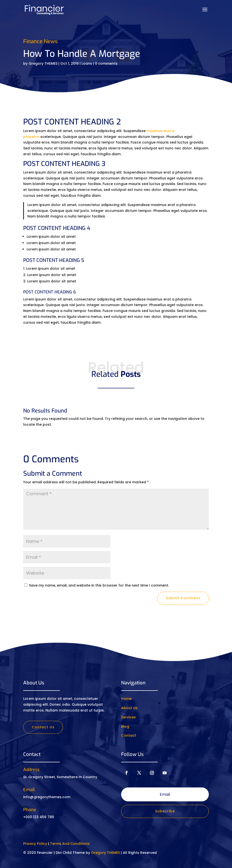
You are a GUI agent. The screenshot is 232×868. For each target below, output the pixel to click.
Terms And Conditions (70, 844)
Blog (125, 726)
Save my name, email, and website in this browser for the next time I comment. (99, 585)
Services (128, 717)
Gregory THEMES (43, 63)
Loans (87, 63)
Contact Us (43, 727)
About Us (129, 708)
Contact (129, 735)
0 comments (106, 63)
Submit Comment (183, 598)
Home (126, 699)
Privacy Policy (35, 844)
